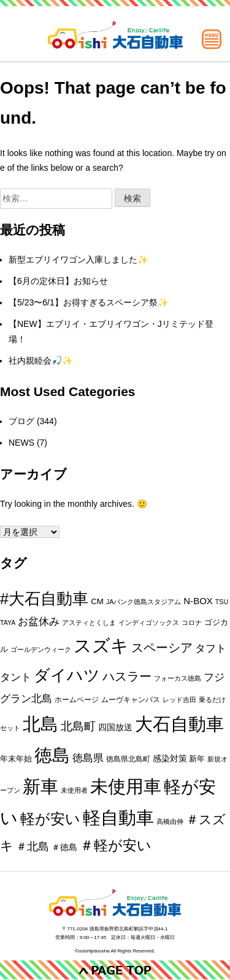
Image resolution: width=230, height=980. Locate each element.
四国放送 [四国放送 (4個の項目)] (115, 727)
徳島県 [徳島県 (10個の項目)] (88, 758)
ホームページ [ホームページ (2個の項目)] (77, 700)
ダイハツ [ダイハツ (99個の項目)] (67, 675)
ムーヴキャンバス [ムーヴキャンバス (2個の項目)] (131, 700)
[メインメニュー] (212, 39)
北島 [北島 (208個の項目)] (40, 724)
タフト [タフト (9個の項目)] (211, 649)
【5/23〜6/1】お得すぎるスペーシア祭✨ (88, 302)
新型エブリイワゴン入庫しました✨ (78, 260)
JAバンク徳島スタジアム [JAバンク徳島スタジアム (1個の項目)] (144, 602)
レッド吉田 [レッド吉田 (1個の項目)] (179, 700)
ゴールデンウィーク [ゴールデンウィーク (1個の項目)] (41, 649)
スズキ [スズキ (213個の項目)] (101, 646)
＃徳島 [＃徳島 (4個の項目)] (64, 847)
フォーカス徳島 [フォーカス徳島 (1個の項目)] (178, 678)
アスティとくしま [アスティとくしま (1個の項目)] (89, 623)
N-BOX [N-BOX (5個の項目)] (198, 601)
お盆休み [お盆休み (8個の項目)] (39, 622)
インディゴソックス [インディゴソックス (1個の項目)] (149, 623)
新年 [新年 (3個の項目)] (197, 759)
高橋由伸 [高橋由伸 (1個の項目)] (170, 821)
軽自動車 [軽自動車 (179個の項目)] (118, 818)
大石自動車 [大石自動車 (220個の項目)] (179, 724)
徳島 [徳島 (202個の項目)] (52, 755)
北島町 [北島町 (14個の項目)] (78, 726)
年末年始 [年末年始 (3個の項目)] (16, 759)
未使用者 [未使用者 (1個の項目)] (74, 790)
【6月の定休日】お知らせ (58, 281)
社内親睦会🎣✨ (40, 361)
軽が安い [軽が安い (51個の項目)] (50, 819)
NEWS (21, 443)
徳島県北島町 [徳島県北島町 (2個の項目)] (128, 759)
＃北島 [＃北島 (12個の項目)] (33, 847)
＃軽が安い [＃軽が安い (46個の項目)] (116, 845)
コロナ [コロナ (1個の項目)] (192, 623)
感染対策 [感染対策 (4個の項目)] (170, 758)
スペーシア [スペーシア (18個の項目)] (162, 648)
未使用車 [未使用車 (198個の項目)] (126, 787)
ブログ (21, 421)
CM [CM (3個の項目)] (97, 601)
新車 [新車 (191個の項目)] (40, 787)
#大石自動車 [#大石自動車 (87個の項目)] (44, 599)
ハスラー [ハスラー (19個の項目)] (127, 676)
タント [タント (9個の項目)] (16, 677)
